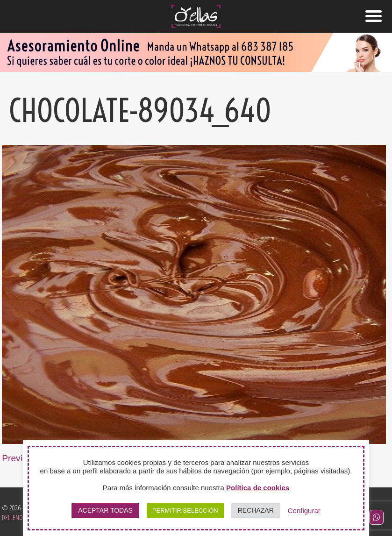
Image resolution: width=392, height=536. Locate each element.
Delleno (12, 518)
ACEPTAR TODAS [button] (105, 510)
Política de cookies (258, 488)
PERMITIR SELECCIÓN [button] (185, 511)
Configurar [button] (304, 511)
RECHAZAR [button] (256, 510)
